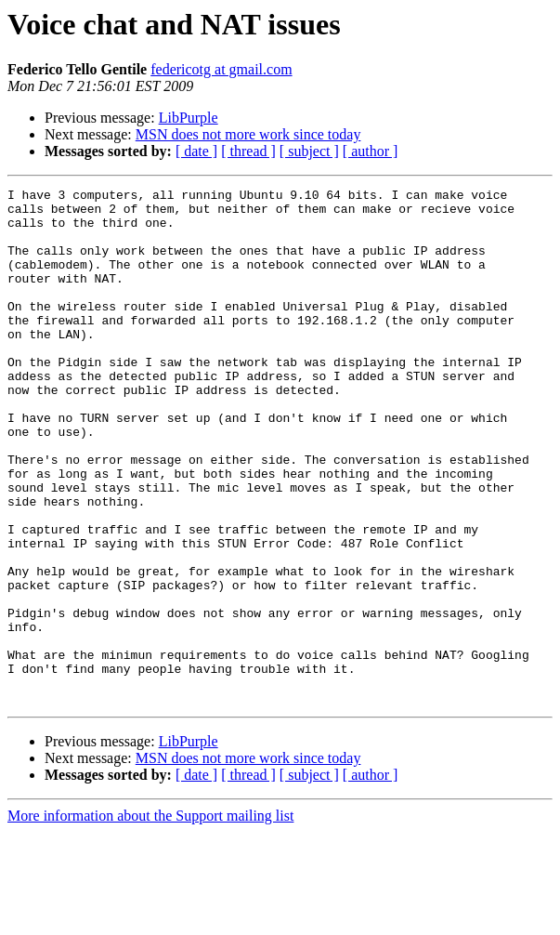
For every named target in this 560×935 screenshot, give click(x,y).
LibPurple (189, 118)
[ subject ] (309, 151)
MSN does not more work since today (248, 134)
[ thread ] (248, 151)
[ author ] (371, 151)
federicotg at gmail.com (221, 69)
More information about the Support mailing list (150, 919)
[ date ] (196, 151)
